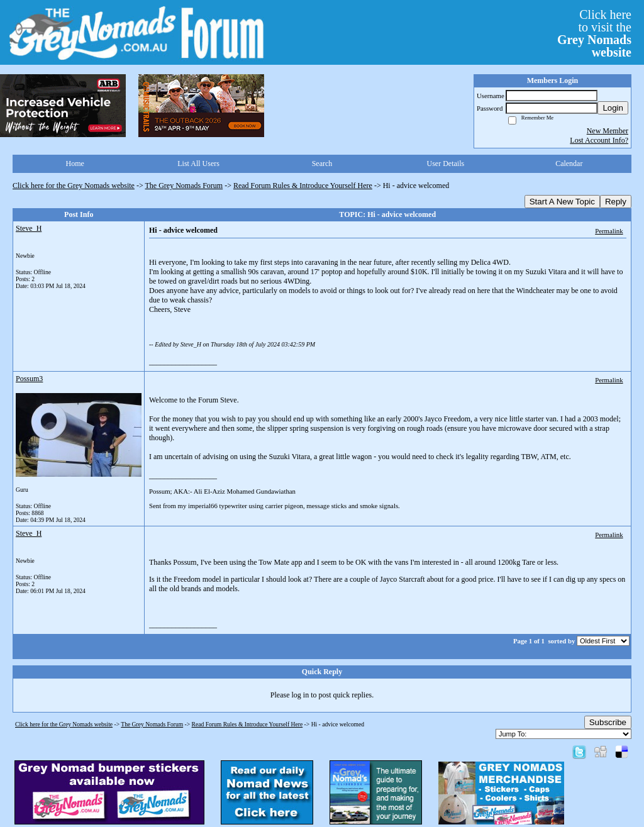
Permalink (609, 231)
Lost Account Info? (599, 140)
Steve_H (29, 228)
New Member (608, 131)
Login (613, 108)
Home (75, 164)
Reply (616, 202)
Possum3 (29, 379)
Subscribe (608, 722)
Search (322, 164)
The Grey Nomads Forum (184, 186)
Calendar (569, 164)
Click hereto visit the (594, 33)
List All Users (198, 164)
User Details (446, 164)
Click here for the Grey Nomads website (74, 186)
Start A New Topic (562, 202)
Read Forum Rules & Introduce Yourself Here (303, 186)
